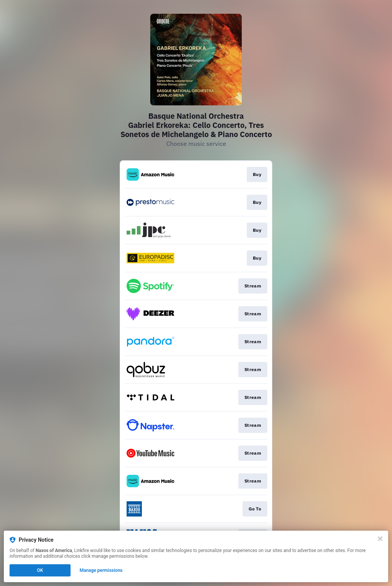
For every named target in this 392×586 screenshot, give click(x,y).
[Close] (380, 539)
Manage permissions (101, 570)
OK (40, 570)
